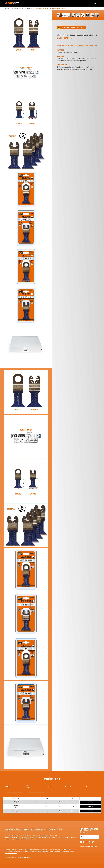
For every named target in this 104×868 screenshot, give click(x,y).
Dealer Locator (29, 829)
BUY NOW (90, 802)
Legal (43, 829)
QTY (49, 786)
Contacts (35, 831)
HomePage (9, 829)
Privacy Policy (9, 858)
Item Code (28, 787)
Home (7, 8)
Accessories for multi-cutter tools (22, 8)
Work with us (24, 831)
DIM (70, 786)
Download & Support (55, 829)
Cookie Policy (19, 858)
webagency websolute (88, 847)
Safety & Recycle (12, 831)
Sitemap (27, 858)
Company (18, 829)
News (38, 829)
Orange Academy (47, 831)
